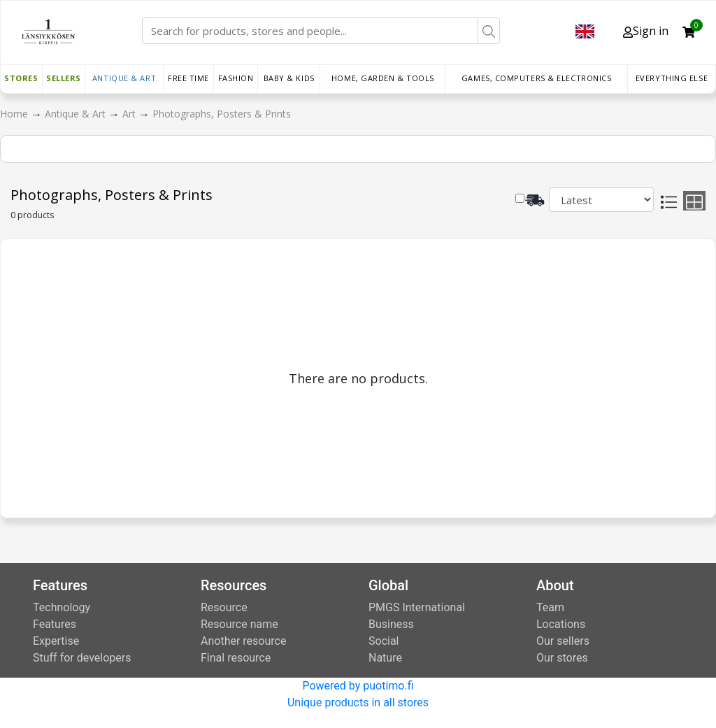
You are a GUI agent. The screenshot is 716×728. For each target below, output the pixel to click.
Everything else (672, 78)
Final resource (236, 658)
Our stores (562, 658)
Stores (21, 78)
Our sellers (563, 641)
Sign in (646, 31)
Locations (561, 624)
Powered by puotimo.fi (358, 686)
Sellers (64, 78)
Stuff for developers (82, 658)
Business (391, 624)
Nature (385, 658)
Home (15, 114)
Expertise (56, 641)
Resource (224, 607)
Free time (188, 78)
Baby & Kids (289, 78)
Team (550, 607)
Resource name (239, 624)
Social (384, 641)
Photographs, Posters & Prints (222, 114)
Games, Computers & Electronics (537, 78)
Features (55, 624)
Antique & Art (124, 78)
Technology (62, 607)
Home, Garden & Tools (383, 78)
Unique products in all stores (358, 702)
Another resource (243, 641)
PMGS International (417, 607)
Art (130, 114)
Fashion (236, 78)
